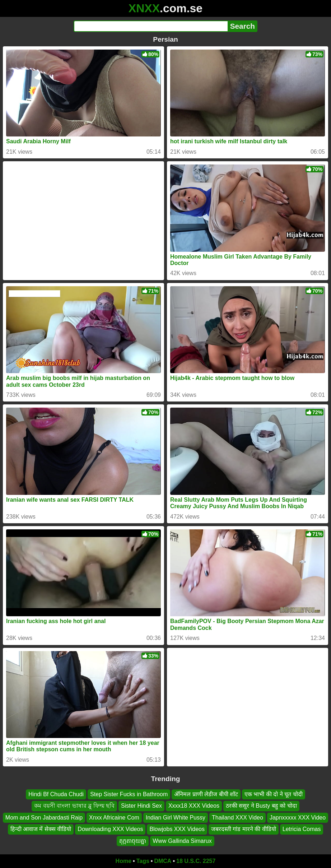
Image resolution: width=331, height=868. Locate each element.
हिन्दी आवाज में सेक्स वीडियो (41, 829)
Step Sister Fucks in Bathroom (129, 794)
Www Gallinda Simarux (182, 841)
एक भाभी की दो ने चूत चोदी (274, 794)
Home (123, 861)
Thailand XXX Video (237, 818)
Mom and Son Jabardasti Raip (44, 818)
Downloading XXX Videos (110, 829)
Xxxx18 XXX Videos (194, 806)
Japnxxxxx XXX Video (298, 818)
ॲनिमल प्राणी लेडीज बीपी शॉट (206, 794)
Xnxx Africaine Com (114, 818)
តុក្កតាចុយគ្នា (133, 841)
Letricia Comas (302, 829)
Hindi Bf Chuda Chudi (56, 794)
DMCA (163, 861)
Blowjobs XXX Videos (177, 829)
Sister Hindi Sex (141, 806)
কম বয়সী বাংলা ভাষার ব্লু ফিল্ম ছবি (74, 806)
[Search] (151, 26)
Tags (143, 861)
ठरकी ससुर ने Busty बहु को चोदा (261, 806)
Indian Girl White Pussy (176, 818)
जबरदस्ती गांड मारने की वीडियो (244, 829)
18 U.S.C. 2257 (196, 861)
